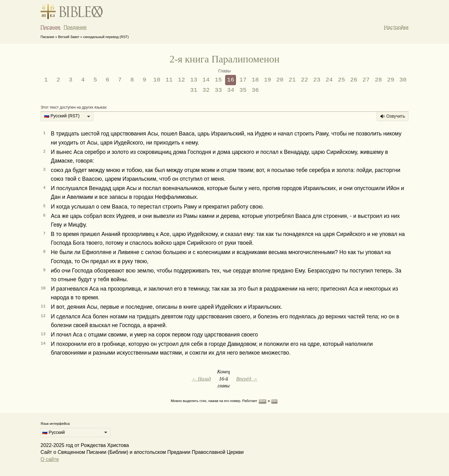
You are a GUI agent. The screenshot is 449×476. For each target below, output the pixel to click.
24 (329, 80)
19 (268, 80)
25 (341, 80)
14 (206, 80)
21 (292, 80)
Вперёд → (247, 379)
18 (255, 80)
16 (231, 80)
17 (243, 80)
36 (255, 90)
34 (231, 90)
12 (181, 80)
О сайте (50, 459)
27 (366, 80)
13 (194, 80)
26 (354, 80)
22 (304, 80)
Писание (51, 27)
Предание (75, 27)
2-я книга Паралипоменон (225, 59)
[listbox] (67, 116)
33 (218, 90)
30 (403, 80)
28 (378, 80)
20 (280, 80)
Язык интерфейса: (56, 424)
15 (218, 80)
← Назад (201, 379)
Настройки (396, 27)
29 (391, 80)
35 (243, 90)
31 (194, 90)
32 (206, 90)
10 (157, 80)
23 (317, 80)
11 (169, 80)
